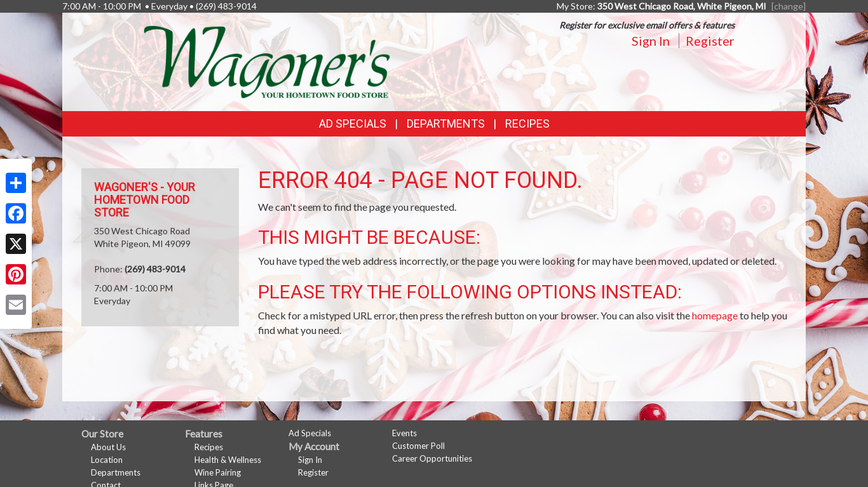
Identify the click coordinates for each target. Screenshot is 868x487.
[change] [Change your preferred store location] (789, 6)
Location (107, 460)
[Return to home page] (267, 61)
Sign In (651, 41)
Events (404, 433)
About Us (108, 447)
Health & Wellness (228, 460)
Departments (116, 472)
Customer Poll (418, 446)
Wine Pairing (218, 472)
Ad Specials (353, 123)
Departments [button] (446, 123)
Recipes (527, 123)
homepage (715, 315)
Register (710, 41)
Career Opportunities (432, 458)
